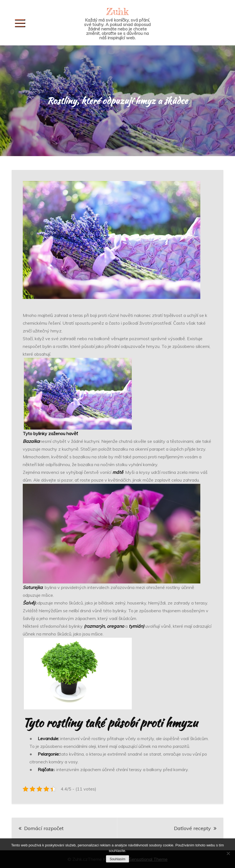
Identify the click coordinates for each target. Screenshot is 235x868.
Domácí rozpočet (44, 828)
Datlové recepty (192, 828)
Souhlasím (117, 859)
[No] (228, 853)
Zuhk (117, 11)
